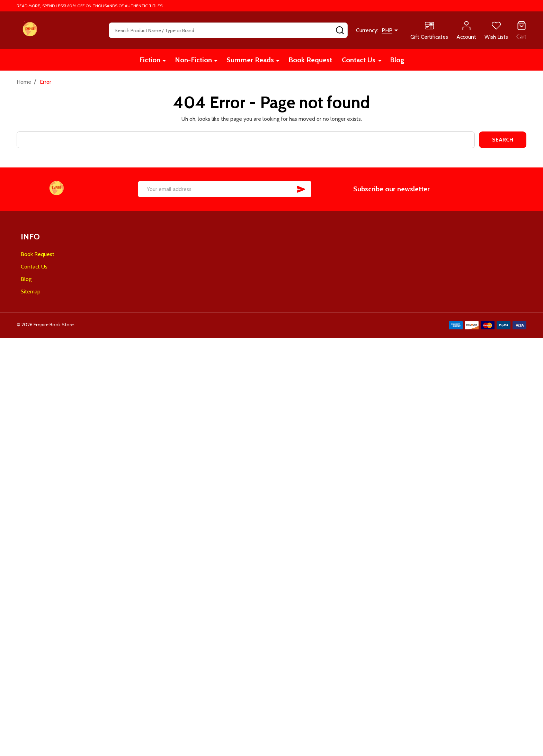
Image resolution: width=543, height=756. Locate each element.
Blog (397, 60)
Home (24, 82)
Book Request (310, 60)
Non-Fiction (193, 60)
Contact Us (359, 60)
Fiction (150, 60)
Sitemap (31, 292)
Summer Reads (250, 60)
